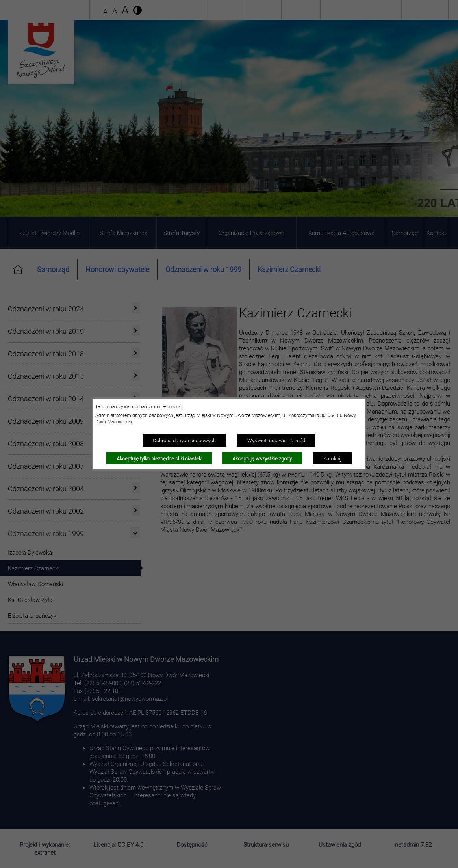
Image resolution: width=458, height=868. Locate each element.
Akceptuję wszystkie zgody (262, 458)
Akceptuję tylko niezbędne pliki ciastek (159, 458)
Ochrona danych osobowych (184, 440)
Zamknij (332, 458)
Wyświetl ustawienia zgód (276, 440)
